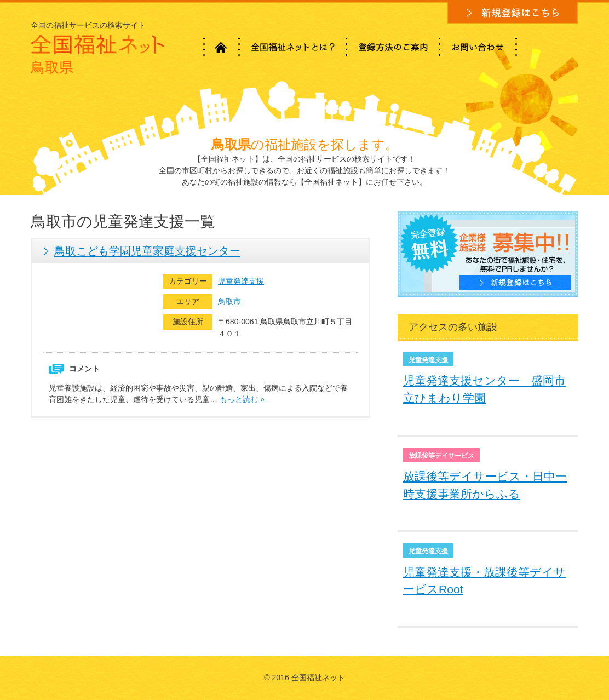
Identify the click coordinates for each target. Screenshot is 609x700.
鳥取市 (229, 301)
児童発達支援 (241, 281)
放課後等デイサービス (441, 456)
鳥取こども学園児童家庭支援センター (147, 251)
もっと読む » (242, 399)
